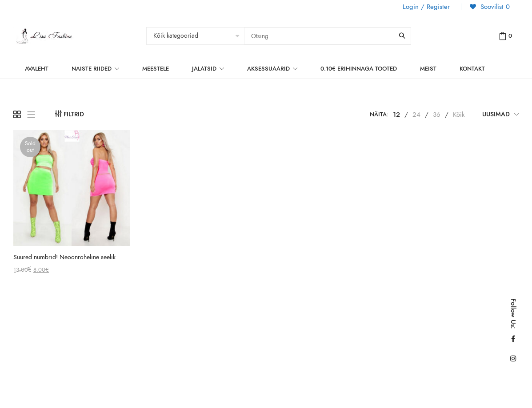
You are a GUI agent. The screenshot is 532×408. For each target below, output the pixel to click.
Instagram (513, 358)
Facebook (513, 339)
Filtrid (74, 114)
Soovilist (494, 7)
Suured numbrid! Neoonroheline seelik (64, 257)
